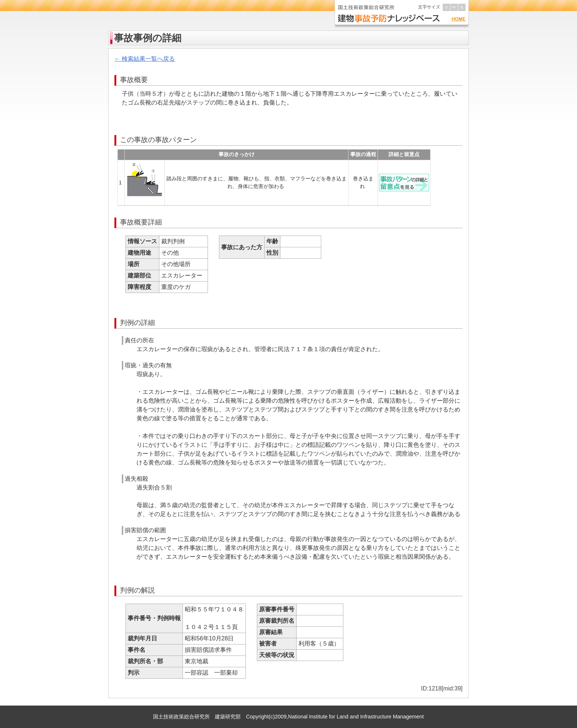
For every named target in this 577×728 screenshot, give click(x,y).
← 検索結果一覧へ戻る (145, 59)
